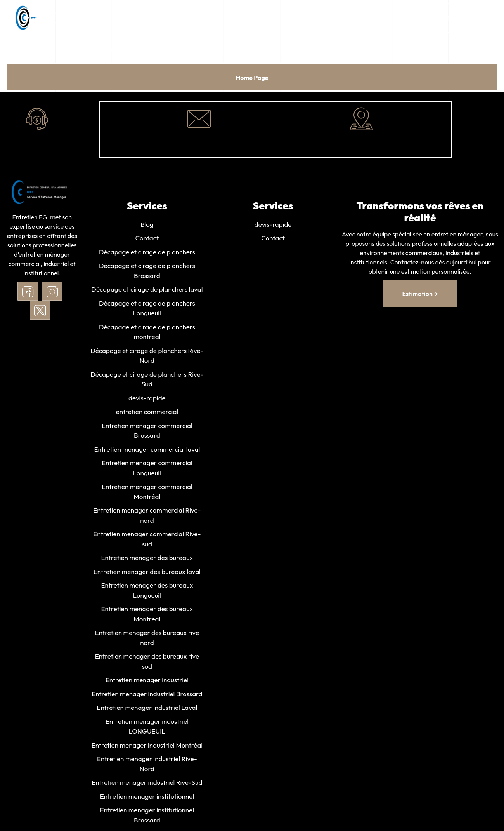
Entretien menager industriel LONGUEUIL (147, 728)
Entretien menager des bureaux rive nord (147, 639)
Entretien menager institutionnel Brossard (147, 817)
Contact (147, 238)
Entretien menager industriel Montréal (147, 747)
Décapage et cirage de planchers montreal (147, 332)
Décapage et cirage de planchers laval (147, 289)
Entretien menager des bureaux (147, 559)
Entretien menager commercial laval (147, 450)
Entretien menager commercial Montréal (147, 493)
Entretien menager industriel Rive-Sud (147, 784)
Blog (147, 224)
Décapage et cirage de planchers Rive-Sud (147, 380)
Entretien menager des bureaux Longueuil (147, 591)
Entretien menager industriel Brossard (147, 695)
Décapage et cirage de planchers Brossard (147, 271)
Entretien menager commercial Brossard (147, 431)
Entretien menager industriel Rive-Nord (147, 766)
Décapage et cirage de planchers (147, 252)
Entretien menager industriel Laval (147, 709)
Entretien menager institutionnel (147, 798)
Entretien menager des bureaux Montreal (147, 615)
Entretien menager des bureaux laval (147, 573)
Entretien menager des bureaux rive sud (147, 663)
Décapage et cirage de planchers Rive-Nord (147, 356)
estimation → (420, 294)
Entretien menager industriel (147, 681)
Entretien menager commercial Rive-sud (147, 540)
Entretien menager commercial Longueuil (147, 469)
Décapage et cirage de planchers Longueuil (147, 309)
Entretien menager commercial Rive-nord (147, 516)
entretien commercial (147, 412)
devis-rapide (147, 398)
